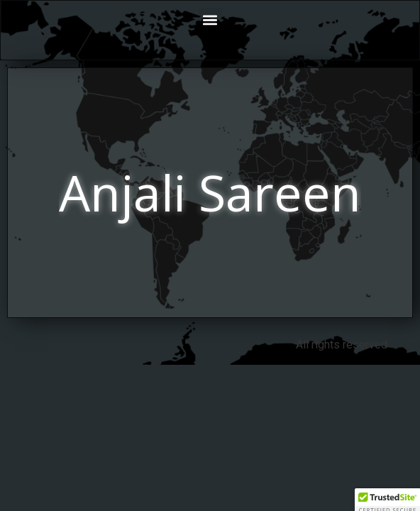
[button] (210, 20)
